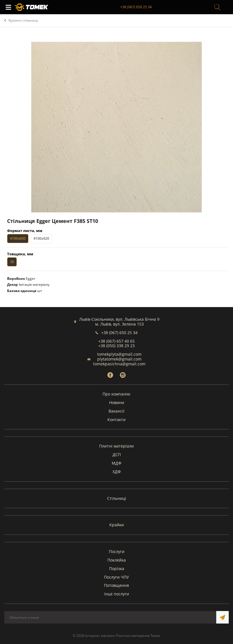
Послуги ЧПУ (116, 577)
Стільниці (117, 498)
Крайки (117, 525)
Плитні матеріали (116, 446)
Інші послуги (117, 594)
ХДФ (117, 472)
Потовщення (116, 585)
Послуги (117, 551)
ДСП (117, 454)
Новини (117, 402)
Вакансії (116, 411)
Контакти (116, 420)
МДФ (116, 463)
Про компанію (116, 394)
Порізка (117, 569)
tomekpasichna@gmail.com (119, 364)
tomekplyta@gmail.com (119, 354)
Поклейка (117, 560)
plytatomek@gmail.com (119, 359)
